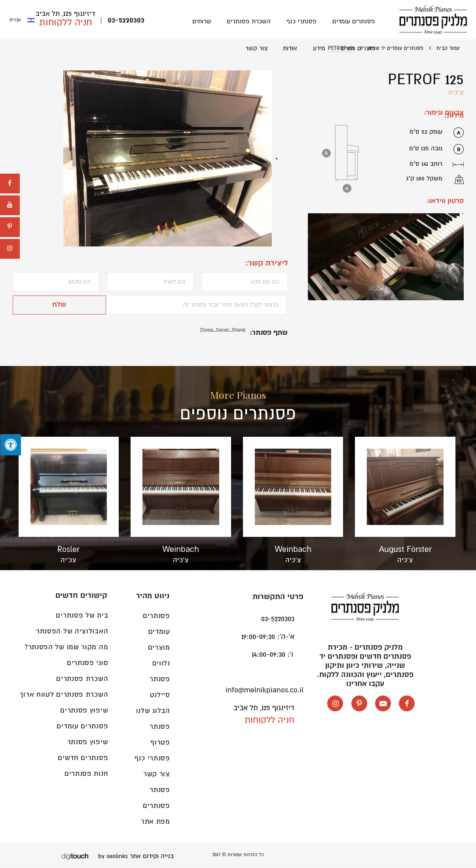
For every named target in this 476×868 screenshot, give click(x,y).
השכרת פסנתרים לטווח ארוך (64, 695)
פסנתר (160, 790)
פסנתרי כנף (303, 21)
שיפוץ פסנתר (88, 742)
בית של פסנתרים (82, 616)
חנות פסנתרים (86, 774)
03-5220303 (126, 21)
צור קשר (259, 49)
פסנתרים (156, 806)
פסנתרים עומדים (354, 21)
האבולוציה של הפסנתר (72, 632)
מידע (320, 49)
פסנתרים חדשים (83, 758)
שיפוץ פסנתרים (84, 711)
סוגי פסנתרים (87, 663)
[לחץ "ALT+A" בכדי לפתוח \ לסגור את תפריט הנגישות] (10, 445)
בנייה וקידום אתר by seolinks (136, 857)
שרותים (204, 21)
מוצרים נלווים (358, 49)
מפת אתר (156, 822)
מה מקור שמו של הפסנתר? (66, 647)
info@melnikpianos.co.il (265, 690)
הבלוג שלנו (153, 711)
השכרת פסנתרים (251, 21)
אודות (292, 49)
